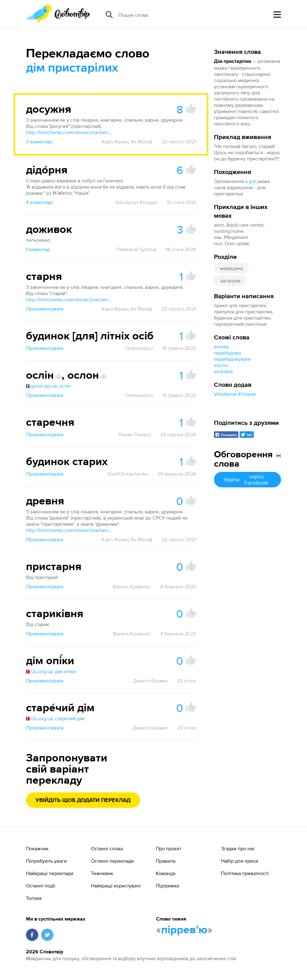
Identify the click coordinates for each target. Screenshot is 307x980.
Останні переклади (112, 861)
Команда (166, 873)
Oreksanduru (139, 348)
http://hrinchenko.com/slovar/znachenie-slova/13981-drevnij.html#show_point (69, 530)
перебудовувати (232, 359)
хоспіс (221, 365)
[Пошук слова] (166, 15)
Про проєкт (168, 848)
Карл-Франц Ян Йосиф (127, 142)
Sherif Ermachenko (128, 474)
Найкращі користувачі (116, 886)
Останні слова (107, 848)
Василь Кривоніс (132, 586)
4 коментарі (39, 202)
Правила (166, 861)
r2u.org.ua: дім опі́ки (51, 671)
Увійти (247, 479)
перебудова (227, 353)
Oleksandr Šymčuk (136, 249)
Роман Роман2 (135, 434)
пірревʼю (184, 930)
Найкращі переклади (50, 873)
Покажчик (37, 848)
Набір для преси (240, 861)
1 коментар (38, 249)
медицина (231, 268)
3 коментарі (39, 142)
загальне (230, 281)
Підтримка (167, 886)
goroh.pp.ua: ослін (49, 386)
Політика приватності (245, 873)
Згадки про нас (238, 848)
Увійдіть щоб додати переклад (83, 800)
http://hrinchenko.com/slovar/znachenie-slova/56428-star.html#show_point (69, 299)
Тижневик (102, 873)
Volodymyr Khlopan (235, 394)
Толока (34, 898)
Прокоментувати (45, 309)
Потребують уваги (46, 861)
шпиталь (224, 371)
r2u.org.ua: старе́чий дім (55, 718)
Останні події (41, 886)
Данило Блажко (150, 681)
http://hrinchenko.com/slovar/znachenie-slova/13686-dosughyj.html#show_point (69, 132)
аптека (221, 346)
